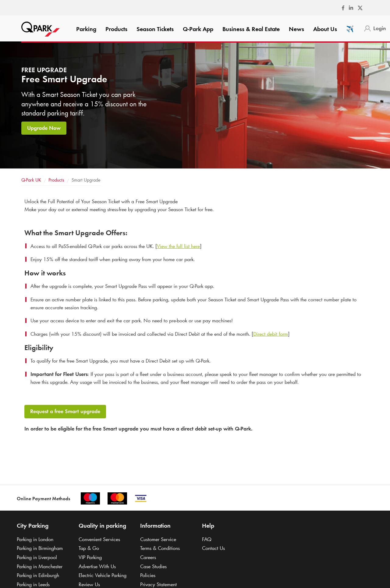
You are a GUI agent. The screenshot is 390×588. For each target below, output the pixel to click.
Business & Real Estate (251, 29)
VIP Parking (90, 557)
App (198, 29)
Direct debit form (271, 334)
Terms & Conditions (160, 548)
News (296, 29)
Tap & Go (89, 548)
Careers (148, 557)
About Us (325, 29)
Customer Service (158, 539)
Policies (148, 575)
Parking (86, 29)
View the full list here (178, 246)
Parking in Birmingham (40, 548)
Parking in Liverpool (37, 557)
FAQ (207, 539)
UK (31, 180)
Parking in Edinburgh (38, 575)
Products (116, 29)
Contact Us (213, 548)
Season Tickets (155, 29)
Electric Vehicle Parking (103, 575)
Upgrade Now (44, 128)
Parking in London (35, 539)
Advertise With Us (97, 566)
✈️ (350, 29)
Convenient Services (99, 539)
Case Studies (153, 566)
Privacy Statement (158, 584)
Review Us (89, 584)
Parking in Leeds (33, 584)
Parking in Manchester (40, 566)
